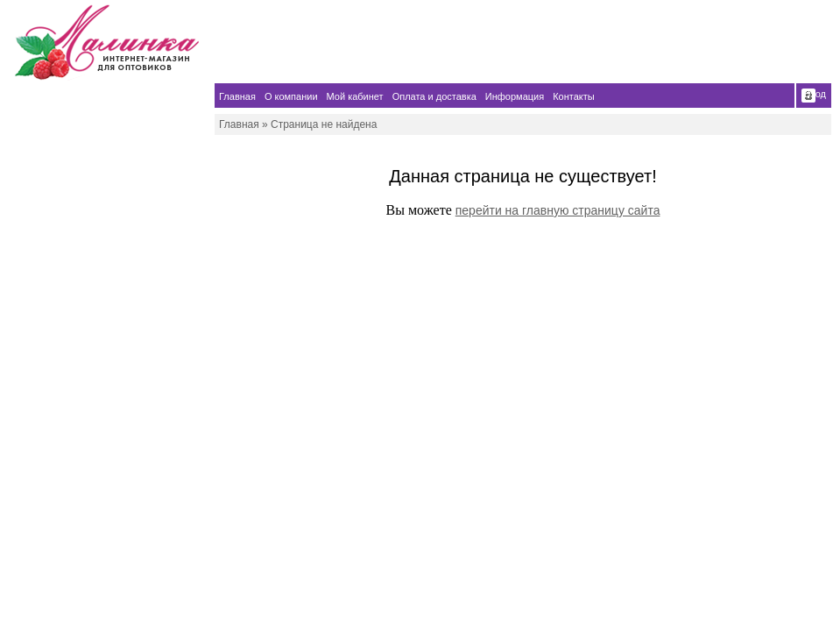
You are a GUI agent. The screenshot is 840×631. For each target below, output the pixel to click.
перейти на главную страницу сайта (558, 210)
